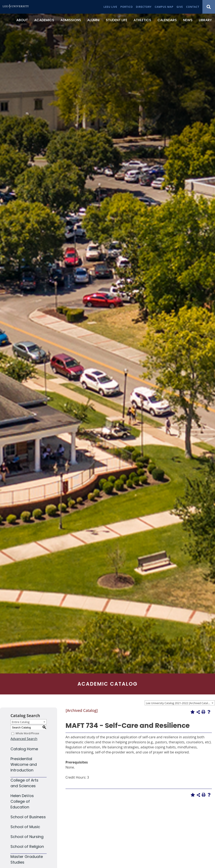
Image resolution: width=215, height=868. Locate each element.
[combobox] (180, 703)
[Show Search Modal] (209, 7)
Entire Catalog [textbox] (21, 722)
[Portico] (127, 7)
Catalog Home (24, 749)
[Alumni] (93, 20)
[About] (22, 20)
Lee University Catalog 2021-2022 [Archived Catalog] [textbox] (179, 703)
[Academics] (44, 20)
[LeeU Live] (110, 7)
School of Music (25, 827)
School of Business (28, 817)
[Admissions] (71, 20)
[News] (188, 20)
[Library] (205, 20)
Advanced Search (24, 739)
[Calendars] (167, 20)
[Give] (180, 7)
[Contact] (193, 7)
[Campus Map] (164, 7)
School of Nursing (27, 837)
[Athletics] (142, 20)
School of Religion (27, 846)
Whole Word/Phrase (27, 733)
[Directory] (144, 7)
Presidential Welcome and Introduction (24, 764)
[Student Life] (117, 20)
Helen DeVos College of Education (22, 801)
